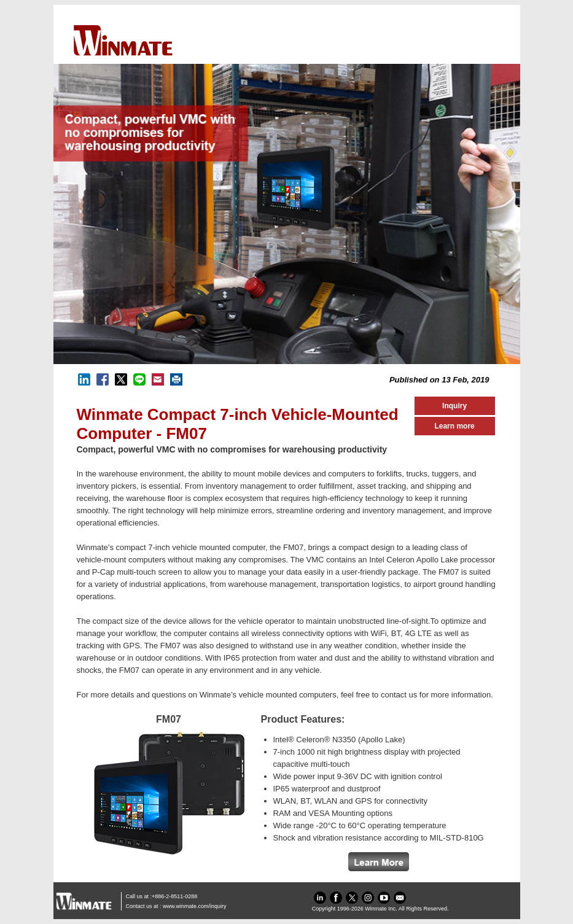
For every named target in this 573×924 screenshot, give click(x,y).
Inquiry (454, 406)
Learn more (454, 426)
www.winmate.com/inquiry (195, 906)
